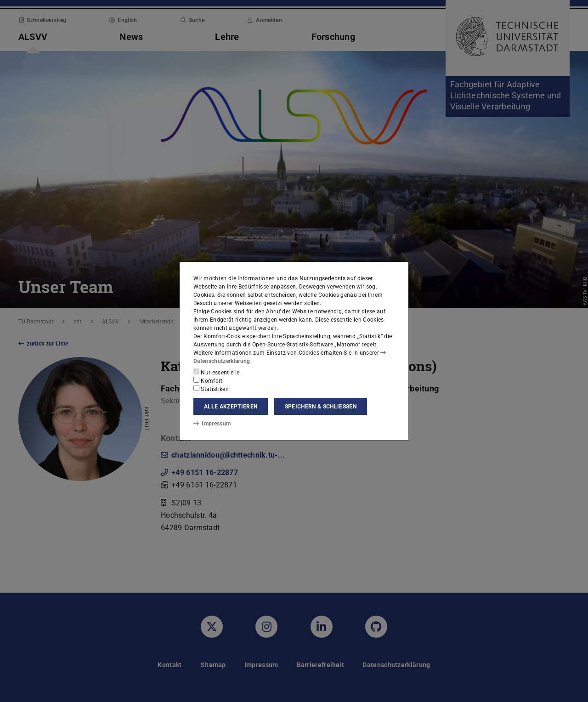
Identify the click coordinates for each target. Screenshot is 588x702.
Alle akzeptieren (231, 407)
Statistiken (211, 389)
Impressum (212, 424)
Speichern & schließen (321, 407)
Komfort (208, 380)
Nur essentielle (216, 372)
